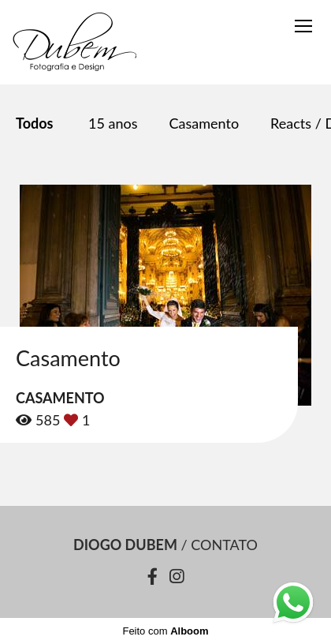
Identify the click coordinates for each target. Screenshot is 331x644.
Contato (224, 545)
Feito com (165, 631)
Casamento (205, 123)
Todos (34, 123)
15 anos (113, 123)
